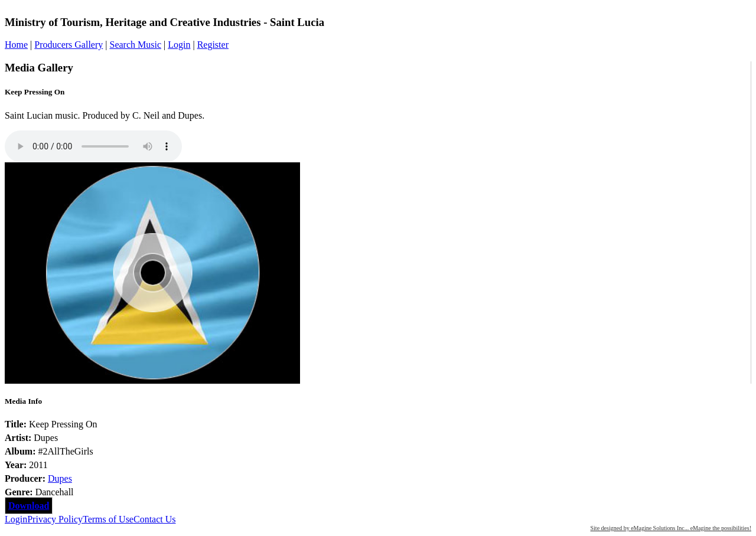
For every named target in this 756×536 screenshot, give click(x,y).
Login (179, 45)
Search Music (135, 45)
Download (29, 506)
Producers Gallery (69, 45)
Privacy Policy (55, 519)
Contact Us (155, 519)
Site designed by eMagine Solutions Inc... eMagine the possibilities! (671, 528)
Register (213, 45)
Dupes (60, 478)
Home (16, 45)
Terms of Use (108, 519)
